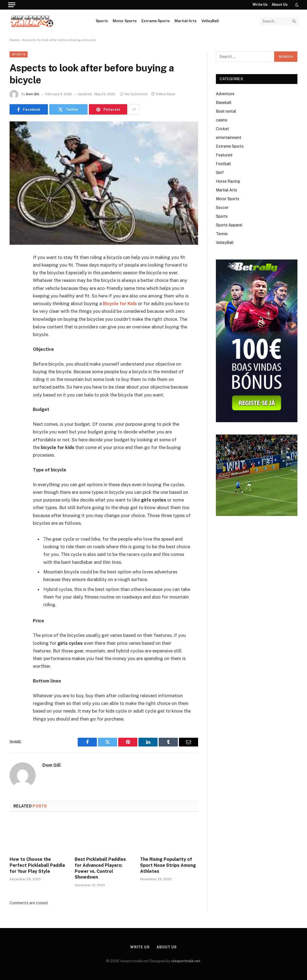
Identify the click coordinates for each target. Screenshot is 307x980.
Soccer (222, 208)
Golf (220, 173)
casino (222, 120)
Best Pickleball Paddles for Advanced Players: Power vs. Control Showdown (100, 868)
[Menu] (12, 5)
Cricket (222, 129)
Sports (102, 21)
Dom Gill (33, 94)
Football (223, 164)
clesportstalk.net (186, 961)
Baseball (224, 103)
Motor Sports (125, 21)
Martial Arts (186, 21)
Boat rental (226, 111)
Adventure (225, 94)
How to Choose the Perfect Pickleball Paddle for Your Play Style (37, 865)
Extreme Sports (156, 21)
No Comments (134, 94)
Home (14, 40)
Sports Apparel (229, 225)
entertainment (229, 138)
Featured (224, 155)
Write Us (260, 5)
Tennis (222, 234)
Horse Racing (228, 181)
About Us (280, 5)
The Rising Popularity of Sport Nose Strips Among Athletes (168, 865)
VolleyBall (210, 21)
